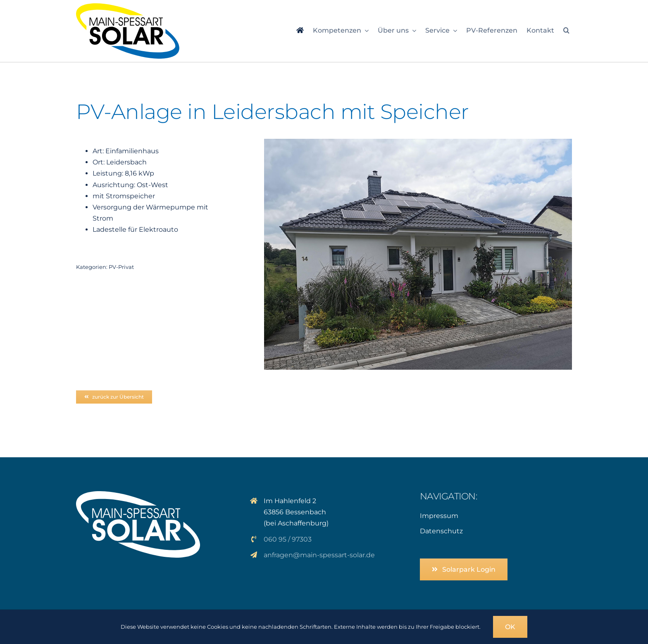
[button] (566, 31)
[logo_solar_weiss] (138, 494)
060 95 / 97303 (288, 539)
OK (510, 627)
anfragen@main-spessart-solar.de (319, 555)
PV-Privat (121, 267)
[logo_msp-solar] (128, 6)
